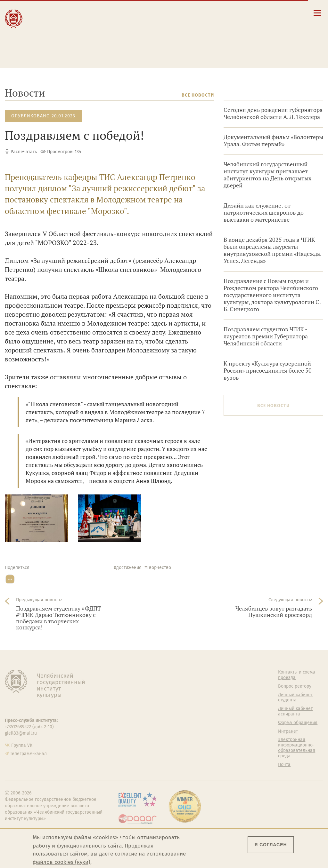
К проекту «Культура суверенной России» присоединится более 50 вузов (268, 371)
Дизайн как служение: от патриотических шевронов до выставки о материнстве (264, 213)
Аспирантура (127, 715)
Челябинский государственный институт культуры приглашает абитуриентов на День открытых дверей (267, 175)
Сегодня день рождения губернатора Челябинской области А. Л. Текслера (273, 113)
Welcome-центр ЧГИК (213, 684)
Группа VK (22, 745)
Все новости (198, 95)
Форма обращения (298, 723)
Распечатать (24, 152)
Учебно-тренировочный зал (217, 698)
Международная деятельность (55, 42)
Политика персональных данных (211, 759)
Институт (45, 12)
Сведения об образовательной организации (201, 14)
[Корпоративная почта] (272, 13)
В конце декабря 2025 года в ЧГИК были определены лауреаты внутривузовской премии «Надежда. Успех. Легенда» (272, 250)
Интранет (288, 731)
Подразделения (131, 690)
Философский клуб (216, 709)
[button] (254, 13)
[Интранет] (282, 13)
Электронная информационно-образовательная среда (201, 49)
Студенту (100, 19)
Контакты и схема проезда (197, 22)
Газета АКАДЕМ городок (212, 742)
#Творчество (158, 568)
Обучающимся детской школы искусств (107, 47)
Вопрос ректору (295, 686)
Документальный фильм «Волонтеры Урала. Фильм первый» (273, 141)
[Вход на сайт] (291, 13)
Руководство (127, 681)
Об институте (128, 672)
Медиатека (126, 724)
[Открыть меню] (317, 16)
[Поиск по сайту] (263, 13)
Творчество (49, 32)
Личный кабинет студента (196, 35)
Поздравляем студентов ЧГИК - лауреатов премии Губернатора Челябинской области (266, 336)
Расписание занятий (190, 28)
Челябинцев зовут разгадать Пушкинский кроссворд (274, 612)
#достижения (128, 568)
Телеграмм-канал (28, 754)
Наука (40, 26)
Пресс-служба (129, 732)
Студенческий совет (217, 731)
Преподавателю (109, 32)
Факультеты (127, 698)
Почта (284, 765)
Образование (50, 19)
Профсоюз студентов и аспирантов (218, 720)
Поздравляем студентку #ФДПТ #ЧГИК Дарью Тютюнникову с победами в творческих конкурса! (58, 618)
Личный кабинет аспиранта (198, 41)
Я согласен (271, 845)
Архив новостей (303, 95)
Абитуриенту (105, 12)
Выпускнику (104, 26)
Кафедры (124, 706)
